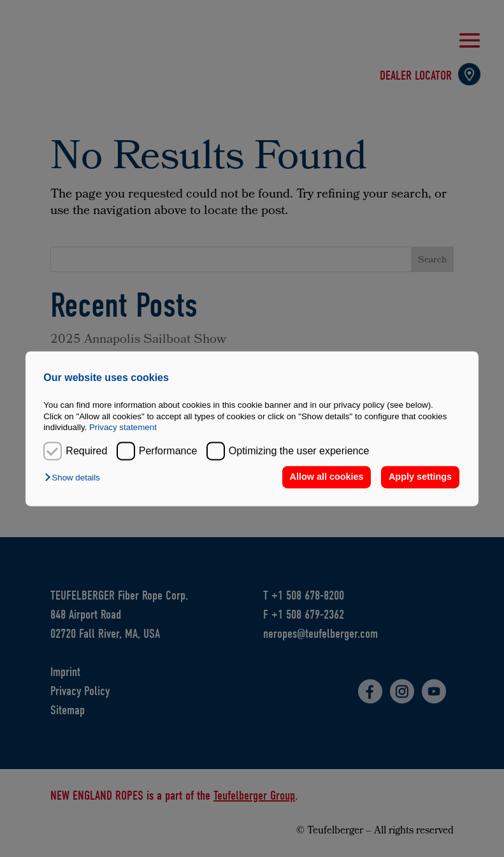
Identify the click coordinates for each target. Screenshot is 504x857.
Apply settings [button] (420, 477)
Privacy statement (123, 427)
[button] (75, 478)
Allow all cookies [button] (327, 477)
